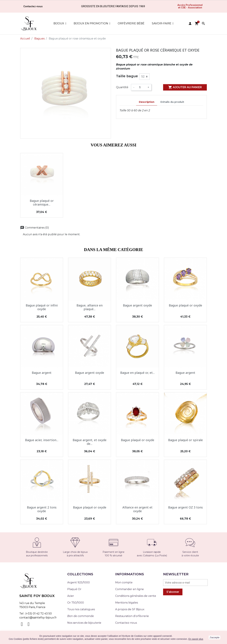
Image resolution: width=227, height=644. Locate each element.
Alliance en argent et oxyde (137, 509)
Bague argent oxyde (137, 305)
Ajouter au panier (185, 87)
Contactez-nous (126, 623)
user (190, 24)
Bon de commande (81, 616)
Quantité (122, 87)
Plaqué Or (74, 589)
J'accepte (214, 637)
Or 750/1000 (76, 603)
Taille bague (127, 76)
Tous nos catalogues (81, 609)
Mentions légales (127, 603)
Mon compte (124, 582)
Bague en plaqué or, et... (137, 373)
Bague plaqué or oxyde (185, 305)
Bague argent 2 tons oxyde (42, 509)
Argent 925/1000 (79, 582)
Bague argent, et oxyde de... (90, 442)
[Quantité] (141, 87)
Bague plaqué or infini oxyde (42, 307)
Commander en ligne (129, 589)
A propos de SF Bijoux (130, 609)
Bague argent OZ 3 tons (185, 507)
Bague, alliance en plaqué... (90, 307)
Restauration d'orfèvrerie (132, 616)
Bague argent (42, 373)
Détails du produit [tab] (172, 102)
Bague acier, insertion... (42, 440)
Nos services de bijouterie (84, 623)
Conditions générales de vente (136, 596)
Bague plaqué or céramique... (42, 203)
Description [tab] (147, 102)
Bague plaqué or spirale (185, 440)
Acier (71, 596)
